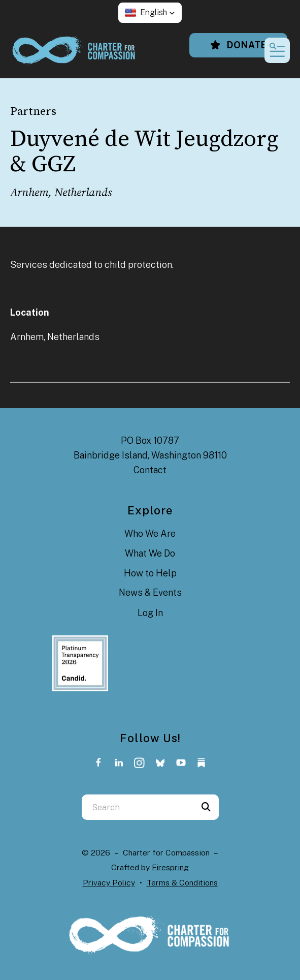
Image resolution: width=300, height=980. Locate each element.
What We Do (150, 553)
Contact (150, 470)
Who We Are (150, 533)
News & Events (150, 592)
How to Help (150, 573)
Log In (150, 613)
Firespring (170, 867)
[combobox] (138, 807)
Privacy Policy (109, 883)
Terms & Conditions (182, 883)
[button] (150, 13)
